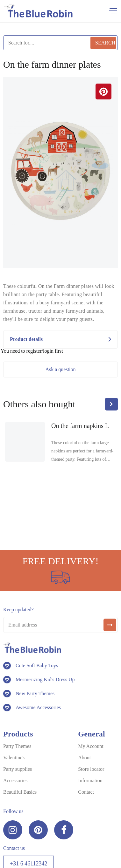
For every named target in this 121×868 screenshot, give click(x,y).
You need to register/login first (32, 351)
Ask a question (60, 369)
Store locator (91, 769)
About (84, 758)
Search (105, 43)
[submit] (110, 625)
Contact (86, 792)
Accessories (15, 780)
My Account (91, 746)
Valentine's (14, 758)
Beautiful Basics (20, 792)
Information (90, 780)
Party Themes (17, 746)
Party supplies (18, 769)
